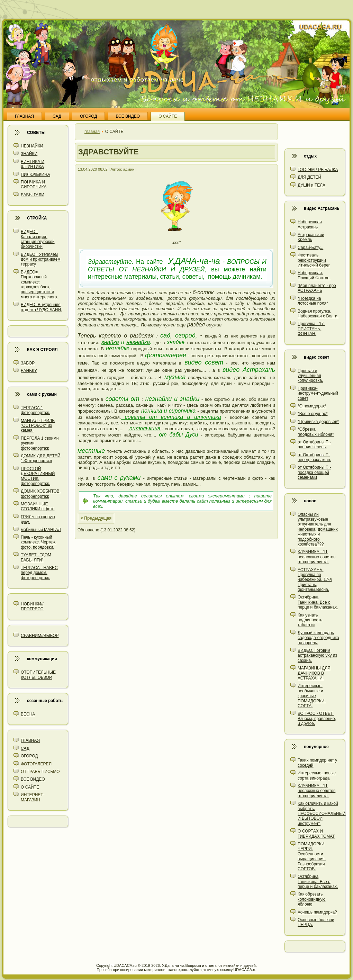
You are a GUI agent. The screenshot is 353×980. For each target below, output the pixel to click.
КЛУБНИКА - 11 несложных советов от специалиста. (316, 557)
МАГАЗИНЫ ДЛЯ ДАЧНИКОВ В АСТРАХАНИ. (314, 673)
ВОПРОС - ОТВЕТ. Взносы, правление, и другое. (317, 718)
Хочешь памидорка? (317, 912)
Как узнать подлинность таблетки (310, 620)
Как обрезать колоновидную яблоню (312, 899)
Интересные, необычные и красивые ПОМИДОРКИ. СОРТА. (312, 696)
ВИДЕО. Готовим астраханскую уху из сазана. (317, 655)
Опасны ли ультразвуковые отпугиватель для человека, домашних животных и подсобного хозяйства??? (318, 529)
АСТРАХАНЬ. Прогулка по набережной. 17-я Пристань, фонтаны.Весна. (315, 580)
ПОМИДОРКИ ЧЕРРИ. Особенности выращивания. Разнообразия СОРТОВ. (312, 856)
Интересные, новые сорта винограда (317, 775)
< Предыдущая (96, 518)
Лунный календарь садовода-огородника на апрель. (318, 638)
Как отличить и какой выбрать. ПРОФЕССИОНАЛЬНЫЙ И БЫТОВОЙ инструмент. (322, 813)
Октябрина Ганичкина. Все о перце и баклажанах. (318, 602)
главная (92, 132)
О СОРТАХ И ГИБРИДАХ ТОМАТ (316, 834)
